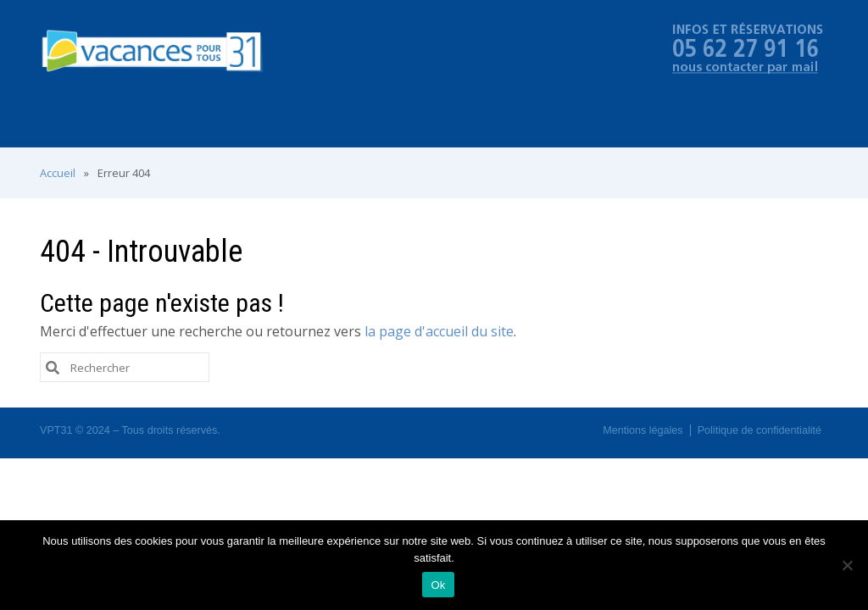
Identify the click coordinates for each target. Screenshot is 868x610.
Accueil (58, 173)
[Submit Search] (53, 366)
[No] (847, 565)
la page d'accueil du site (439, 331)
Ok (438, 585)
